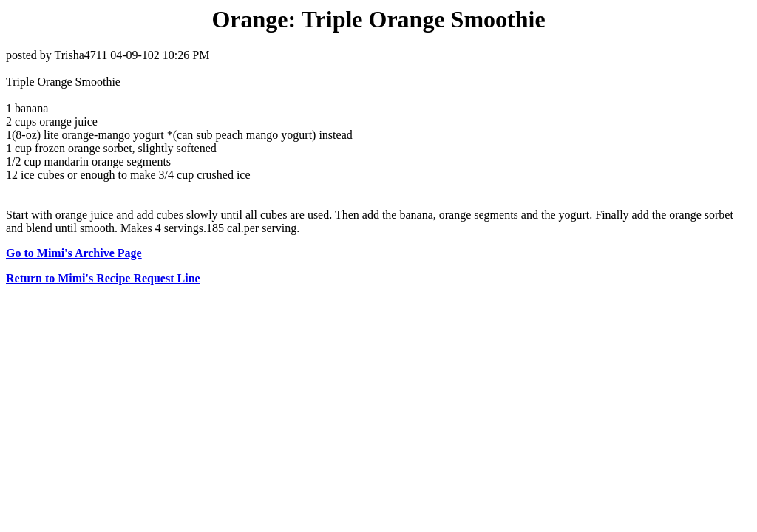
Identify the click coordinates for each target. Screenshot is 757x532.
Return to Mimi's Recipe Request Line (103, 278)
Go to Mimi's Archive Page (74, 253)
